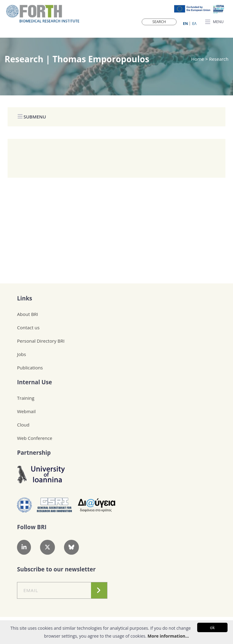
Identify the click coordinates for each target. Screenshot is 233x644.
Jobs (21, 354)
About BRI (27, 314)
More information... (168, 636)
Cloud (23, 425)
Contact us (28, 327)
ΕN (185, 24)
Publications (30, 368)
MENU (214, 22)
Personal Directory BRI (41, 341)
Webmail (26, 411)
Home (198, 59)
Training (26, 398)
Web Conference (35, 438)
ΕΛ (194, 24)
